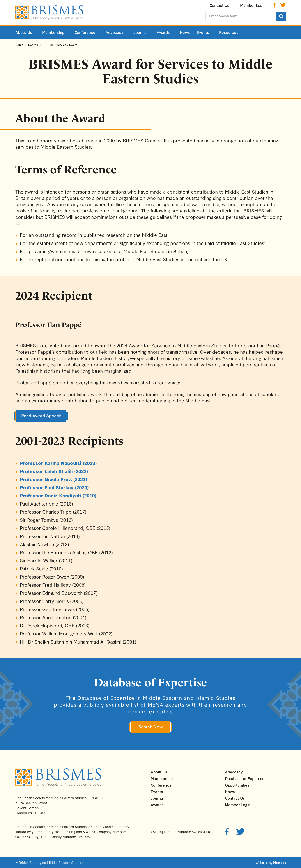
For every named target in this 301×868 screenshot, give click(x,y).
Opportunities (237, 785)
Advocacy (234, 772)
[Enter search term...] (241, 16)
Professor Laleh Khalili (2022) (54, 471)
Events (157, 791)
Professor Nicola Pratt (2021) (54, 479)
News (230, 791)
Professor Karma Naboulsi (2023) (58, 463)
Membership (162, 778)
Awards (33, 45)
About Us (159, 772)
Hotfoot (280, 863)
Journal (157, 798)
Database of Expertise (245, 778)
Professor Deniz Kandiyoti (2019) (58, 495)
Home (19, 45)
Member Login (238, 805)
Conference (161, 785)
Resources (229, 32)
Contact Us (235, 798)
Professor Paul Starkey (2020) (54, 487)
